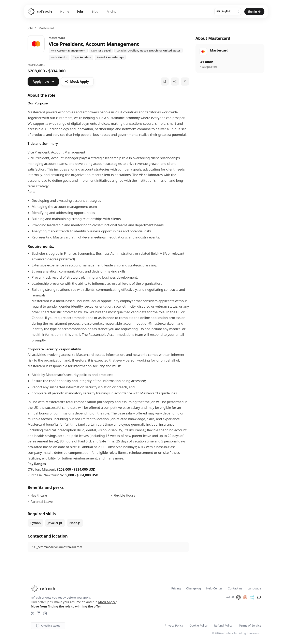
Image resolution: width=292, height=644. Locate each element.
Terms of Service (250, 626)
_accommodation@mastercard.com (59, 547)
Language (254, 589)
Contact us (235, 589)
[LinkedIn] (39, 613)
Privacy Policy (174, 626)
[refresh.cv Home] (43, 588)
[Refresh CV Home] (40, 12)
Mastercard (46, 28)
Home (65, 11)
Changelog (194, 589)
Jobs (81, 11)
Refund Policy (223, 626)
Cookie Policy (199, 626)
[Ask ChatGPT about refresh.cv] (238, 597)
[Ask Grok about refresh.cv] (259, 597)
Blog (95, 11)
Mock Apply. (108, 602)
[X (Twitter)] (33, 613)
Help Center (214, 589)
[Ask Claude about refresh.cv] (245, 597)
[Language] (228, 12)
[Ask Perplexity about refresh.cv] (252, 597)
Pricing (112, 11)
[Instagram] (45, 613)
